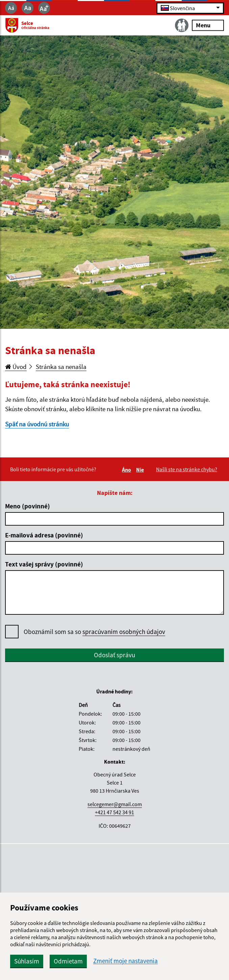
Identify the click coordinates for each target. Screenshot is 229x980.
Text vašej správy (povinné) (44, 564)
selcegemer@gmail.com (115, 804)
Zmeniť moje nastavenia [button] (125, 961)
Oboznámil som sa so (94, 632)
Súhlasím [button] (27, 961)
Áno (128, 470)
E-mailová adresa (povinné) (44, 535)
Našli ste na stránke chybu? (187, 469)
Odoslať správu (114, 655)
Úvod (16, 367)
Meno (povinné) (28, 506)
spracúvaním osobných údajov (124, 632)
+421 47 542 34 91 (114, 812)
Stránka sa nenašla (61, 367)
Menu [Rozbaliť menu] (208, 25)
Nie (141, 470)
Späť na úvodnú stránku (37, 424)
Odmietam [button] (68, 961)
